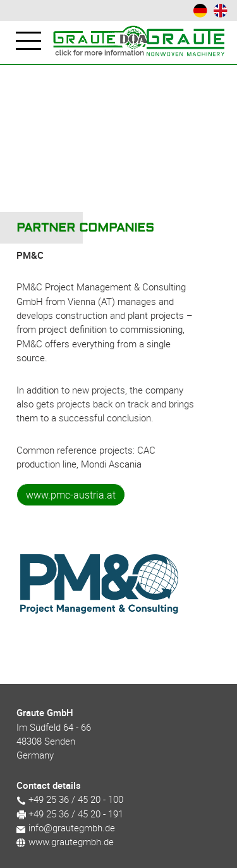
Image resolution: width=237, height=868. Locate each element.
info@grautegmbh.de (66, 828)
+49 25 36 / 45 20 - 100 (70, 799)
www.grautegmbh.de (65, 841)
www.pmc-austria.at (71, 495)
